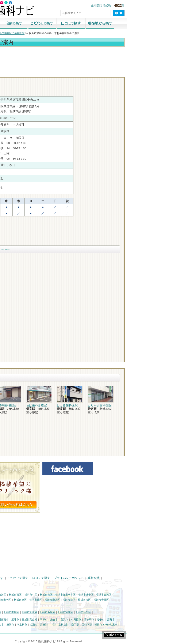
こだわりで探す (85, 24)
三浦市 (57, 620)
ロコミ (155, 73)
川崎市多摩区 (90, 612)
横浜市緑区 (78, 600)
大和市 (16, 625)
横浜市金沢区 (146, 595)
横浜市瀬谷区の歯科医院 (53, 33)
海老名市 (41, 625)
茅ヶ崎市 (131, 620)
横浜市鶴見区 (20, 595)
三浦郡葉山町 (72, 620)
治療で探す (56, 24)
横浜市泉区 (127, 600)
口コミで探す (113, 24)
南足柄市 (64, 625)
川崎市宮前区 (108, 612)
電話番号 (107, 73)
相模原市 (33, 620)
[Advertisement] (84, 59)
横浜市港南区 (46, 600)
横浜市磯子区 (128, 595)
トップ (6, 33)
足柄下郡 (129, 625)
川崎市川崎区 (20, 612)
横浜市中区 (73, 595)
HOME (6, 578)
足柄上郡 (106, 625)
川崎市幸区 (37, 612)
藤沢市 (107, 620)
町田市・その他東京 (148, 625)
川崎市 (6, 612)
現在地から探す (142, 24)
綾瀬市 (76, 625)
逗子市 (143, 620)
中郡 (95, 625)
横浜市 (6, 595)
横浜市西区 (57, 595)
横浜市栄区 (111, 600)
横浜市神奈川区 (39, 595)
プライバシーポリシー (111, 578)
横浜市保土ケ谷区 (108, 595)
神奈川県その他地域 (14, 620)
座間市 (53, 625)
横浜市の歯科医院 (24, 33)
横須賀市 (46, 620)
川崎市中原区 (54, 612)
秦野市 (153, 620)
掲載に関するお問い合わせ (20, 583)
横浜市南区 (88, 595)
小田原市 (118, 620)
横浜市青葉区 (143, 600)
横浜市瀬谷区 (95, 600)
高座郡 (86, 625)
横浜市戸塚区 (28, 600)
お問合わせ (131, 73)
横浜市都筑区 (10, 605)
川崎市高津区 (72, 612)
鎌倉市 (96, 620)
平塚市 (86, 620)
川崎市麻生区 (126, 612)
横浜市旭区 (62, 600)
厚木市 (6, 625)
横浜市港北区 (10, 600)
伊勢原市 (28, 625)
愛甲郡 (117, 625)
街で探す (27, 24)
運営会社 (136, 578)
